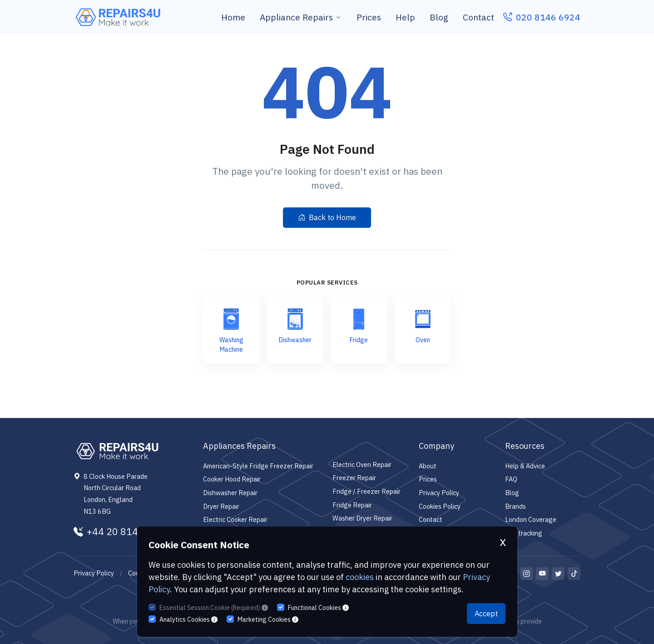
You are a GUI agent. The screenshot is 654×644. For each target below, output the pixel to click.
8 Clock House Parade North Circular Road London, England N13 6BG (116, 494)
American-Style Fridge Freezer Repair (258, 466)
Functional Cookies (318, 608)
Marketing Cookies (268, 619)
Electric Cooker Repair (235, 519)
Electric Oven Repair (362, 465)
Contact (478, 17)
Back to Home (327, 217)
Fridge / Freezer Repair (367, 491)
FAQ (511, 479)
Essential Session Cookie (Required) (214, 608)
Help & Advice (525, 466)
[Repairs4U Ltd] (117, 17)
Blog (439, 17)
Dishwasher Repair (230, 493)
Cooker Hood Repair (232, 479)
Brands (515, 506)
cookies (360, 577)
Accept (486, 614)
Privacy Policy (439, 493)
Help (405, 17)
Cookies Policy (440, 506)
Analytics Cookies (188, 619)
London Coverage (531, 519)
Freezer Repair (354, 478)
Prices (369, 17)
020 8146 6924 (542, 17)
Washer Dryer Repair (362, 518)
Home (233, 17)
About (428, 466)
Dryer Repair (221, 506)
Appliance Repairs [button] (296, 17)
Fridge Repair (352, 505)
